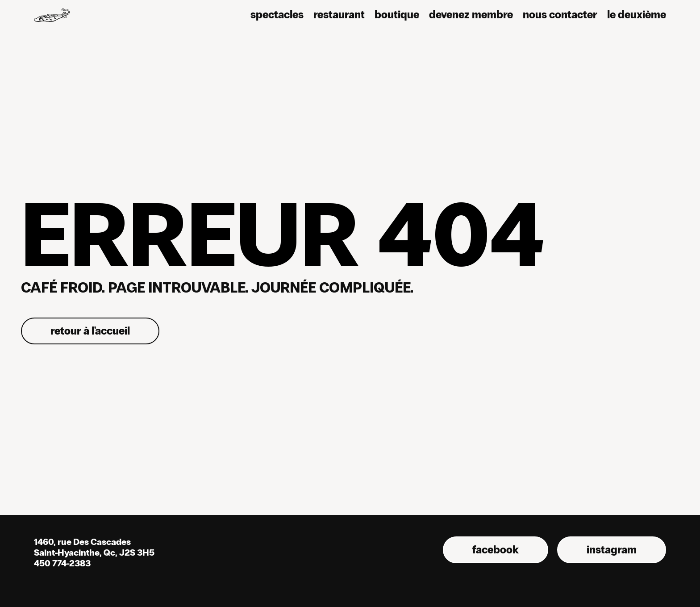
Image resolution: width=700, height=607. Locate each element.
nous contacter (560, 15)
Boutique (397, 15)
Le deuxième (637, 15)
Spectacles (277, 15)
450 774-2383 (62, 563)
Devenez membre (471, 15)
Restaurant (339, 15)
